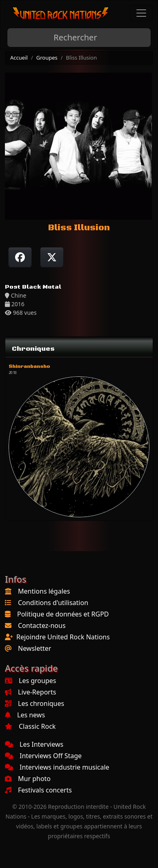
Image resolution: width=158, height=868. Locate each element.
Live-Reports (30, 692)
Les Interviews (34, 744)
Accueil (19, 58)
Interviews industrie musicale (57, 767)
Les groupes (30, 681)
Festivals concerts (38, 790)
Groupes (47, 58)
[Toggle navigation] (141, 13)
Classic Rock (30, 726)
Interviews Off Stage (43, 756)
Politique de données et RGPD (63, 614)
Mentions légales (44, 591)
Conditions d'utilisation (53, 603)
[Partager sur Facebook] (20, 257)
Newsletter (34, 648)
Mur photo (28, 779)
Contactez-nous (42, 625)
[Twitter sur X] (52, 257)
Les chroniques (34, 703)
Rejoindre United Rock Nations (63, 637)
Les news (25, 715)
